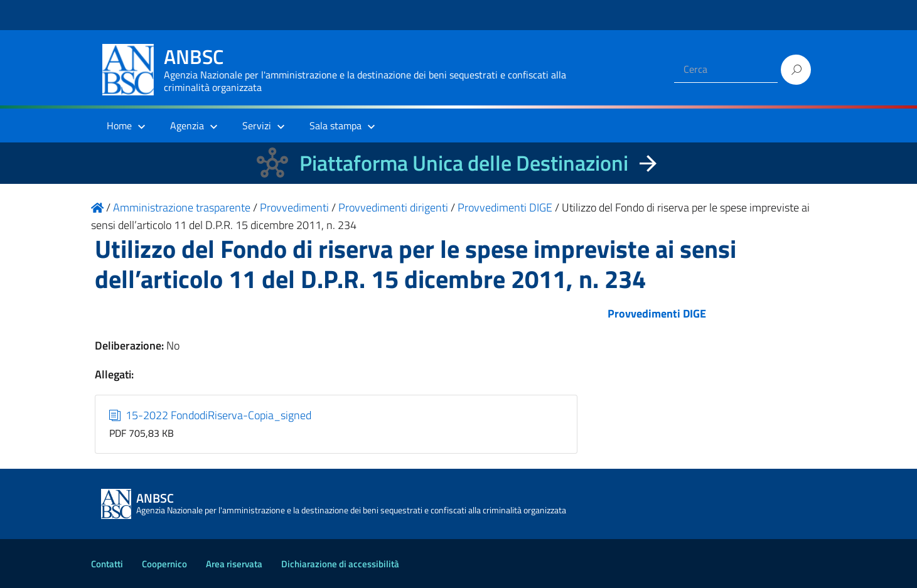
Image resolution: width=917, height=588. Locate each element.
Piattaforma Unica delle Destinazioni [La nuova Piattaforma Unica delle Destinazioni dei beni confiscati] (464, 163)
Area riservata (234, 564)
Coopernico (164, 564)
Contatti (107, 564)
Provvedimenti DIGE (657, 313)
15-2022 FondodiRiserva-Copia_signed (210, 415)
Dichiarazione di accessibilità (340, 564)
